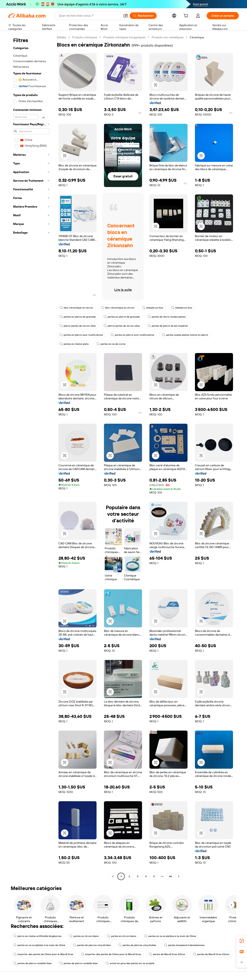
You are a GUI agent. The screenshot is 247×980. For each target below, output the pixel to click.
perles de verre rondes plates (167, 317)
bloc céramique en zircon (76, 308)
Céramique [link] (197, 37)
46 (170, 876)
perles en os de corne (111, 344)
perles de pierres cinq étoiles (92, 945)
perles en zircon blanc (84, 936)
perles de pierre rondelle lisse (33, 963)
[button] (126, 16)
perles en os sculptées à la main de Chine (170, 936)
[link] (242, 941)
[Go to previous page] (113, 876)
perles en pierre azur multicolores (81, 335)
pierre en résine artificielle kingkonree (37, 936)
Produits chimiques (85, 37)
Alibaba (61, 37)
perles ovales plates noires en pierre (185, 335)
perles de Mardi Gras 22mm (167, 954)
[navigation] (31, 457)
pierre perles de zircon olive (78, 326)
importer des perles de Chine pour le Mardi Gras (43, 954)
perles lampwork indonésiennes (184, 945)
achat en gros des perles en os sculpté (130, 963)
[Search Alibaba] (89, 16)
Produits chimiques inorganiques (124, 37)
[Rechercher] (143, 16)
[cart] (187, 16)
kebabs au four (153, 308)
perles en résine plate (74, 344)
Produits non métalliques (168, 37)
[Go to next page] (179, 876)
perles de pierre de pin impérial (168, 326)
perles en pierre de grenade (78, 317)
